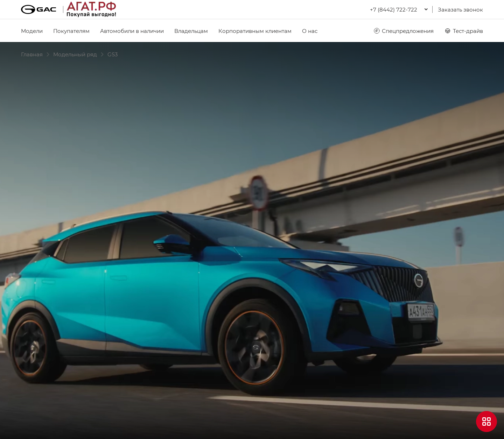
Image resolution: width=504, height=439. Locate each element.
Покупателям (71, 31)
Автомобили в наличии (132, 31)
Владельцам (191, 31)
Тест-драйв (464, 31)
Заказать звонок (460, 9)
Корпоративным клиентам (255, 31)
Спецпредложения (403, 31)
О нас (310, 31)
